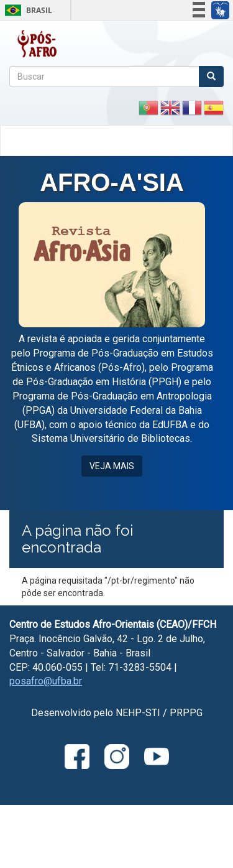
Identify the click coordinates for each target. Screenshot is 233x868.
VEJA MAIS (112, 466)
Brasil (26, 10)
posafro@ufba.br (46, 681)
